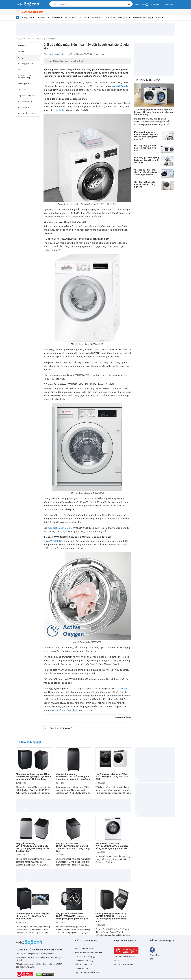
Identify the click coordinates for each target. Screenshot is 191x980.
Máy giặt (52, 39)
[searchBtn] (129, 4)
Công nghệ (27, 18)
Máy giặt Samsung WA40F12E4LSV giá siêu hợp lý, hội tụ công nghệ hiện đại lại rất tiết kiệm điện (32, 847)
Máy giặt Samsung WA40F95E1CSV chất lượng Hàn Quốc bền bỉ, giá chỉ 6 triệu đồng (73, 776)
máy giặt (95, 82)
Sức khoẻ (110, 18)
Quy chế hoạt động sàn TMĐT (88, 972)
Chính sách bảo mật (84, 968)
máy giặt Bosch (119, 86)
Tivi (19, 69)
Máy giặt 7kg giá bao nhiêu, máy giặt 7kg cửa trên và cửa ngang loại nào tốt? (146, 135)
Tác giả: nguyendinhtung (55, 54)
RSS (152, 959)
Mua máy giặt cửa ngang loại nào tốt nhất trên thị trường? (147, 160)
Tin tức (31, 39)
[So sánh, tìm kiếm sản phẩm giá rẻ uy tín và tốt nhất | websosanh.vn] (28, 4)
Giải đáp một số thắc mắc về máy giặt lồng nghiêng (145, 184)
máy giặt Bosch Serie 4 (62, 710)
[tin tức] (18, 18)
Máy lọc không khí (26, 101)
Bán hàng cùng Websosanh (163, 4)
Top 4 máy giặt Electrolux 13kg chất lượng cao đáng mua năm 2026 (112, 776)
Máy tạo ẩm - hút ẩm (27, 113)
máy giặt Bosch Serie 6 (60, 528)
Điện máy (56, 18)
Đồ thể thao (70, 18)
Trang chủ (20, 39)
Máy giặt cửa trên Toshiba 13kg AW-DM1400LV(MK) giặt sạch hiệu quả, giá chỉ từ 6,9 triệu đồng (33, 776)
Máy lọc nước (24, 107)
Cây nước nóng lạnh (27, 96)
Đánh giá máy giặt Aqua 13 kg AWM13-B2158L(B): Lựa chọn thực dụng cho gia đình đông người (111, 917)
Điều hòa (22, 46)
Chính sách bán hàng (84, 961)
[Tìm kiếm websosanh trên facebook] (152, 950)
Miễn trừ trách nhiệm (84, 964)
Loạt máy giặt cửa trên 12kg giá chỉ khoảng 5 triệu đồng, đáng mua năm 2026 (32, 916)
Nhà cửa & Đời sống (142, 18)
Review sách (98, 18)
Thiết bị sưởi (24, 84)
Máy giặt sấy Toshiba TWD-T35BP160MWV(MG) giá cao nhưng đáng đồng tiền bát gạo (72, 916)
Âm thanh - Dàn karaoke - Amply (25, 77)
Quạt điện (22, 90)
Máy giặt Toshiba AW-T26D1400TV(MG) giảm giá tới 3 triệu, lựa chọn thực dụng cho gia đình (73, 847)
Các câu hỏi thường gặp (85, 957)
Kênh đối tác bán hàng (124, 964)
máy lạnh (59, 110)
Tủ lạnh (21, 52)
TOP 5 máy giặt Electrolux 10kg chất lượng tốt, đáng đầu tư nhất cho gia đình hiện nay (153, 112)
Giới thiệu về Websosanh (125, 956)
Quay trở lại (61, 728)
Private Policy (156, 955)
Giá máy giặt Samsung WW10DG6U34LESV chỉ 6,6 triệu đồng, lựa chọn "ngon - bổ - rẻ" (112, 846)
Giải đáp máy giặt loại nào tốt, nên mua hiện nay (145, 148)
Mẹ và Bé (83, 18)
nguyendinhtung (122, 717)
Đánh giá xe (123, 18)
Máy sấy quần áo (25, 63)
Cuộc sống (42, 18)
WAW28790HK (53, 541)
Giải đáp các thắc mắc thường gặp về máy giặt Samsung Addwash (146, 172)
